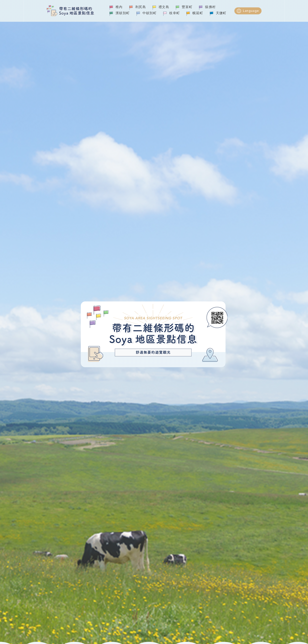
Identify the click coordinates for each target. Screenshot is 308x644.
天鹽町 (221, 13)
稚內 (119, 7)
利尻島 (141, 7)
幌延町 (198, 13)
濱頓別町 (123, 13)
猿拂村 (210, 7)
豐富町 (187, 7)
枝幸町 (175, 13)
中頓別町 (150, 13)
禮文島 (164, 7)
